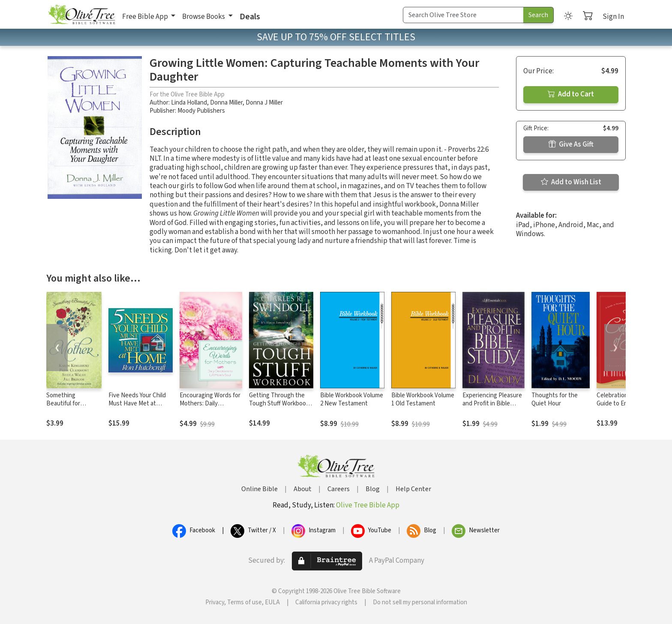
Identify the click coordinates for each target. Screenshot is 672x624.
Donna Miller (226, 103)
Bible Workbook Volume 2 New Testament (352, 399)
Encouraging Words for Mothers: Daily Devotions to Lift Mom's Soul (210, 408)
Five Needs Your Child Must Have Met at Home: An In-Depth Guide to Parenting (137, 408)
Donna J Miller (264, 103)
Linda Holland (189, 103)
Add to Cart (571, 94)
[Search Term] (463, 15)
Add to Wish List (571, 182)
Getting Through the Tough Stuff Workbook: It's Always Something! (280, 403)
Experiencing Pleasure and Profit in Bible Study (492, 403)
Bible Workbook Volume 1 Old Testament (423, 399)
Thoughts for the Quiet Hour (555, 399)
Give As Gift (571, 144)
